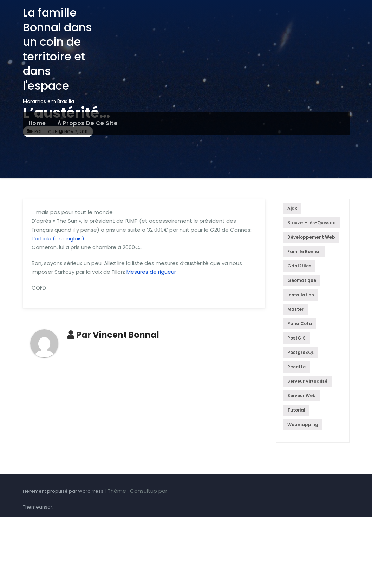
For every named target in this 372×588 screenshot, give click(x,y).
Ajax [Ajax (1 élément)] (292, 208)
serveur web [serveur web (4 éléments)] (302, 396)
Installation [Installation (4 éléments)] (301, 295)
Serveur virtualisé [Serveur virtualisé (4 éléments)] (307, 381)
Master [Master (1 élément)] (295, 309)
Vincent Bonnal (126, 335)
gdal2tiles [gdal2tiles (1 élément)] (299, 266)
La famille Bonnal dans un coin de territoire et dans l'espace (57, 49)
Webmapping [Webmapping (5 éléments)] (303, 424)
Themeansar (38, 507)
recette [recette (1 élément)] (296, 367)
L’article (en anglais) (58, 238)
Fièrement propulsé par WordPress (64, 491)
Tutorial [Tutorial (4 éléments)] (296, 410)
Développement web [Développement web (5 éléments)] (311, 237)
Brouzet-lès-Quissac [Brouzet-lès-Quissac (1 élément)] (311, 223)
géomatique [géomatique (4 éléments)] (302, 280)
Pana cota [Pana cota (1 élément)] (300, 324)
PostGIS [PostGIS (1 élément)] (296, 338)
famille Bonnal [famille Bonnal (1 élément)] (304, 251)
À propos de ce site (87, 123)
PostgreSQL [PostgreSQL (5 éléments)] (301, 352)
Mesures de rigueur (151, 272)
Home (37, 123)
